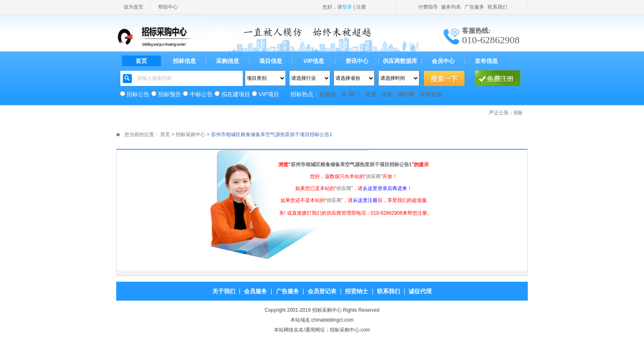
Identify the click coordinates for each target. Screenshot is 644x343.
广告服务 (474, 7)
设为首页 (133, 7)
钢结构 (406, 94)
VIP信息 (314, 61)
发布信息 (486, 61)
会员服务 (255, 291)
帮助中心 (168, 7)
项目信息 (271, 61)
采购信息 (228, 61)
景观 (371, 94)
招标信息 (184, 61)
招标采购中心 (191, 134)
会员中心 (443, 61)
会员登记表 (322, 291)
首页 (141, 61)
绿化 (387, 94)
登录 (347, 7)
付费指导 (428, 7)
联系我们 (497, 7)
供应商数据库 (400, 61)
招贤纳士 (356, 291)
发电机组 (431, 94)
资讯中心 (357, 61)
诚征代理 (420, 291)
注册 (361, 7)
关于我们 (224, 291)
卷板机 (328, 94)
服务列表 (451, 7)
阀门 (354, 94)
